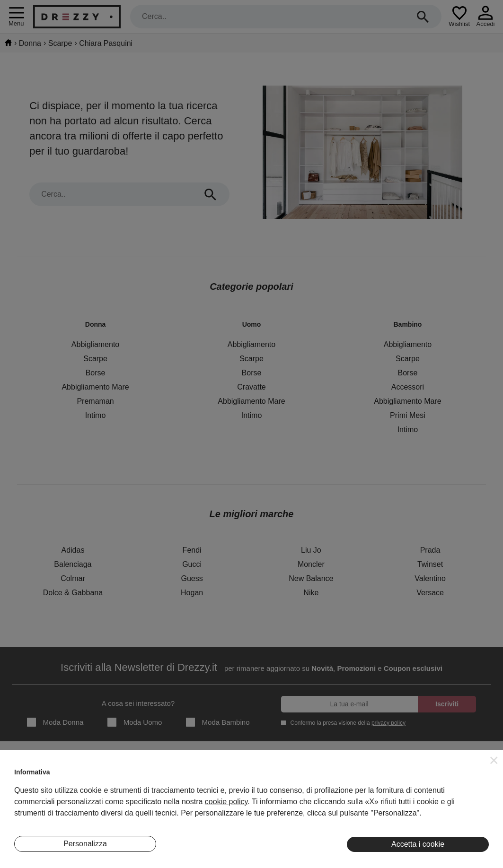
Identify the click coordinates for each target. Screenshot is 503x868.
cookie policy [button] (226, 802)
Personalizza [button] (85, 844)
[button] (494, 760)
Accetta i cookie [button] (418, 844)
